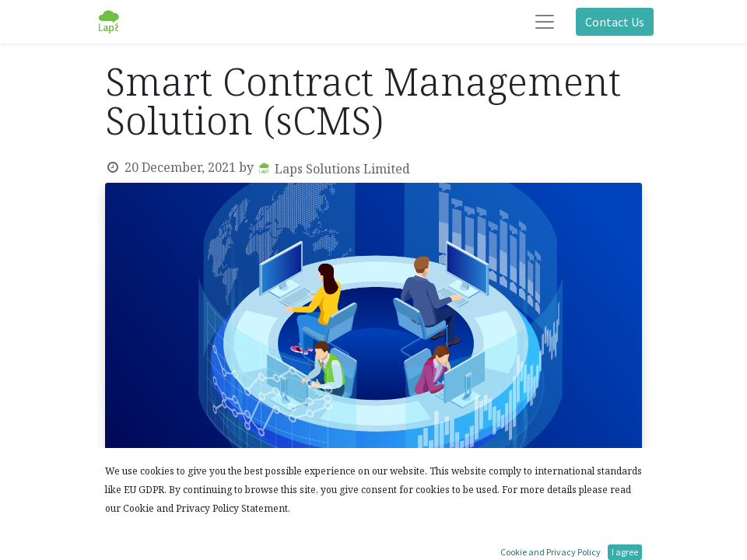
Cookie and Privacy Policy (551, 552)
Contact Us (615, 22)
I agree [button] (625, 552)
